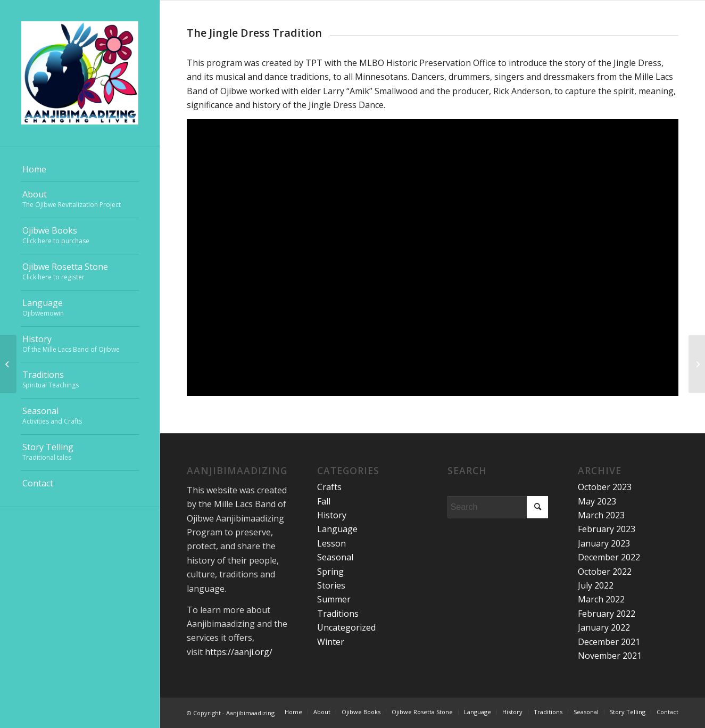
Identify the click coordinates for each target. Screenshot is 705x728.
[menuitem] (80, 170)
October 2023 (605, 487)
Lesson (331, 543)
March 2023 (601, 515)
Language (337, 529)
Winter (331, 642)
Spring (330, 572)
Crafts (329, 487)
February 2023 (607, 529)
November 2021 (610, 656)
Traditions (338, 614)
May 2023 (597, 501)
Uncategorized (346, 627)
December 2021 (609, 642)
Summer (334, 599)
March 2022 (601, 599)
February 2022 (607, 614)
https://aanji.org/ (239, 652)
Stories (331, 585)
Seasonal (335, 557)
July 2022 (596, 585)
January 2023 (604, 543)
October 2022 (605, 572)
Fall (324, 501)
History (332, 515)
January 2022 (604, 627)
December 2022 (609, 557)
